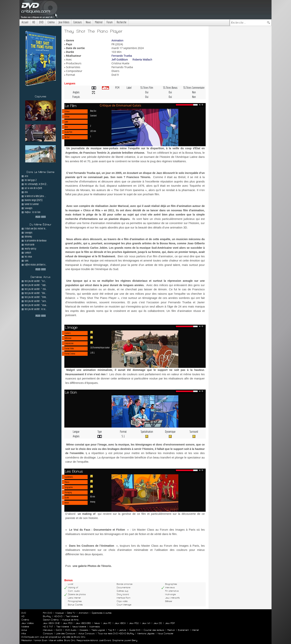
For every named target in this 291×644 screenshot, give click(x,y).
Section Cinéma (51, 620)
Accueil (25, 22)
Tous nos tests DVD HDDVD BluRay (116, 634)
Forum (110, 22)
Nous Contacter (165, 634)
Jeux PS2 (134, 623)
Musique (59, 613)
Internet (195, 630)
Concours (78, 22)
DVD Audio (71, 630)
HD (34, 22)
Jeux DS (158, 623)
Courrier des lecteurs (154, 630)
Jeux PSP (170, 623)
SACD (59, 630)
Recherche (122, 22)
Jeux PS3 (68, 623)
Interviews (48, 630)
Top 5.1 (112, 630)
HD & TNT (48, 627)
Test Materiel (72, 616)
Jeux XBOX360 (83, 623)
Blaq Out (93, 111)
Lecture (122, 630)
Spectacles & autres (102, 613)
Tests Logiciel (98, 630)
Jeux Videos (64, 22)
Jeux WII (146, 623)
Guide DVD (135, 630)
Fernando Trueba (122, 56)
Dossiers (84, 630)
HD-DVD (58, 616)
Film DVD (48, 613)
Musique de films (70, 620)
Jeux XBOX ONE (51, 623)
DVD (41, 22)
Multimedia (95, 627)
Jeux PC (107, 623)
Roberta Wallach (142, 60)
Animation (117, 40)
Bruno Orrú (70, 640)
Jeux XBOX (120, 623)
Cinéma (51, 22)
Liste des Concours (66, 634)
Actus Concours (86, 634)
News (88, 22)
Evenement (183, 630)
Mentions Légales (146, 634)
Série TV (71, 613)
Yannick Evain (40, 640)
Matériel (99, 22)
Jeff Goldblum (120, 60)
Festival (171, 630)
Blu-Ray (47, 616)
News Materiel (79, 627)
